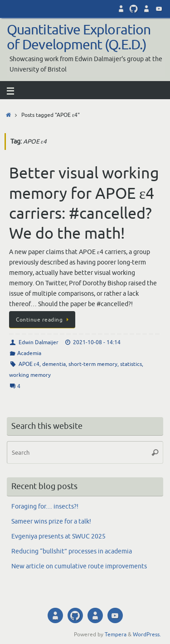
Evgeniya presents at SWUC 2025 (58, 536)
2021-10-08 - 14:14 (97, 342)
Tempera (116, 634)
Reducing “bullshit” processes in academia (72, 551)
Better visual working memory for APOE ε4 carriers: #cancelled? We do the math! (84, 203)
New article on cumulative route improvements (79, 566)
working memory (30, 375)
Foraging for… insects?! (45, 507)
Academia (29, 353)
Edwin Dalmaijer (39, 342)
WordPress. (147, 634)
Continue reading (44, 320)
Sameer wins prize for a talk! (51, 521)
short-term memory (93, 364)
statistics (131, 364)
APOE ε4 (29, 364)
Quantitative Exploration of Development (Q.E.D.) (79, 38)
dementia (54, 364)
